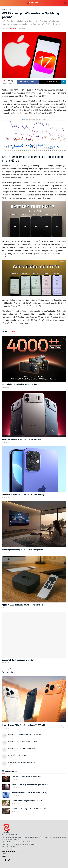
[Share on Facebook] (28, 82)
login (8, 669)
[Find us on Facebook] (2, 860)
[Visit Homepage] (32, 3)
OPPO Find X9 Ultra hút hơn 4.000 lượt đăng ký (21, 384)
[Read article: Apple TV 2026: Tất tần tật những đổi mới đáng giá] (34, 580)
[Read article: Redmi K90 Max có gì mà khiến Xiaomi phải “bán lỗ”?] (34, 414)
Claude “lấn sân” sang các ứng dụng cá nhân (27, 801)
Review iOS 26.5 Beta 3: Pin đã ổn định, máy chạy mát (25, 734)
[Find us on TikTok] (9, 860)
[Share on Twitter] (50, 82)
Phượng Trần (12, 28)
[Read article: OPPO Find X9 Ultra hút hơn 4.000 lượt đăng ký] (34, 359)
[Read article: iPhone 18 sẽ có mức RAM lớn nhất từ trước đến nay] (34, 469)
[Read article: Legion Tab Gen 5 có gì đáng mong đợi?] (34, 635)
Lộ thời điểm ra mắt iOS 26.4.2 (18, 755)
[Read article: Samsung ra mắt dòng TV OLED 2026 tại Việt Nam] (34, 524)
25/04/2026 (6, 387)
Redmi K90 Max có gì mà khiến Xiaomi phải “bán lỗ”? (23, 439)
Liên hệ (4, 856)
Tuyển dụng (5, 854)
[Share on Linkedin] (64, 82)
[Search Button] (65, 3)
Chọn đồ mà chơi (14, 10)
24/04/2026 (6, 553)
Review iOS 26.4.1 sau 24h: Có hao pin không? (22, 748)
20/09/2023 (23, 28)
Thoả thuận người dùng (9, 851)
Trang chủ (5, 10)
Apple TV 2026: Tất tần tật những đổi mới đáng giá (23, 605)
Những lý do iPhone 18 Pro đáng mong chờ (22, 762)
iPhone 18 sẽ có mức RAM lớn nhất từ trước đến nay (23, 495)
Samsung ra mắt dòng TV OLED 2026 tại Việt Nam (22, 550)
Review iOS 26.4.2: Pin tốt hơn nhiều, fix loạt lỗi (23, 741)
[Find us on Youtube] (5, 860)
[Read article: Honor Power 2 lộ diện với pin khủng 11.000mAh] (34, 699)
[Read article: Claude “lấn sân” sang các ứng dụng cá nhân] (6, 803)
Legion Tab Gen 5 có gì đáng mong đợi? (18, 660)
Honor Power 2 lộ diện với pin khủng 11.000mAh (24, 725)
